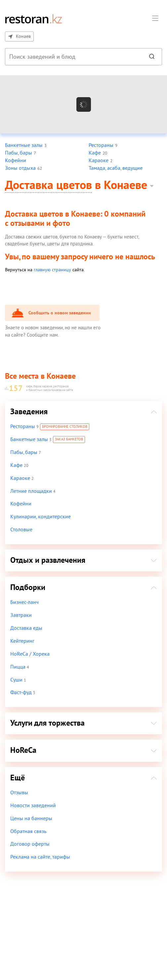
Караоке (20, 478)
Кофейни (21, 504)
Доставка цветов (49, 186)
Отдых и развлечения (48, 560)
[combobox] (73, 57)
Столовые (21, 530)
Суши (16, 680)
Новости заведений (33, 806)
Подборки (28, 588)
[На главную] (33, 19)
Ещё (18, 778)
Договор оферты (29, 844)
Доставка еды (26, 628)
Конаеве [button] (126, 186)
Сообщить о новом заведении (59, 313)
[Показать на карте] (83, 104)
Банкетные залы (29, 439)
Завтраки (21, 615)
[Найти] (152, 57)
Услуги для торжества (48, 723)
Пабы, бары (23, 452)
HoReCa (23, 750)
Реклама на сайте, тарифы (40, 857)
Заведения (29, 412)
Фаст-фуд (21, 692)
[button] (155, 19)
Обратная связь (28, 831)
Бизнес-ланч (24, 602)
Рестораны (22, 426)
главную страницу (49, 270)
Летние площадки (31, 491)
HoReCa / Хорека (30, 654)
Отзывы (19, 793)
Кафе (16, 465)
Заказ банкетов (69, 440)
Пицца (18, 667)
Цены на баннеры (31, 818)
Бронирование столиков (64, 427)
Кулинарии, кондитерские (40, 517)
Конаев (19, 36)
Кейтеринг (22, 641)
